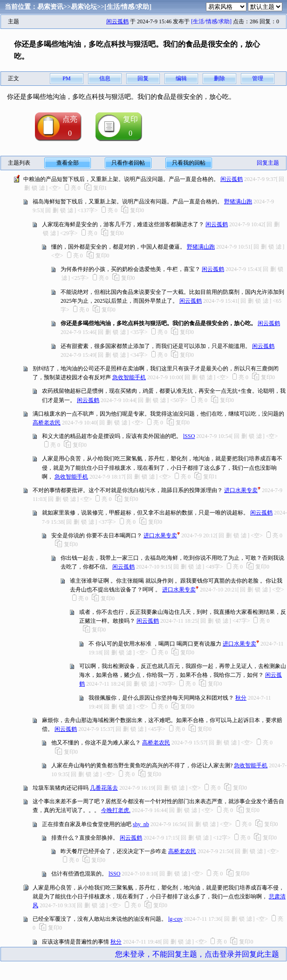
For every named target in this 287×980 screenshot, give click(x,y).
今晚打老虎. (116, 810)
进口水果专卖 (241, 490)
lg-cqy (175, 919)
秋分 (241, 698)
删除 (219, 78)
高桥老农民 (47, 423)
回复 (143, 78)
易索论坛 (84, 7)
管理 (258, 78)
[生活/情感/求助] (128, 7)
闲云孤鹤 (117, 21)
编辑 (181, 78)
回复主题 (268, 163)
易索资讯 (50, 7)
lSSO (189, 436)
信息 (105, 78)
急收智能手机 (129, 377)
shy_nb (141, 824)
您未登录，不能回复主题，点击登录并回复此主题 (197, 954)
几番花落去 (104, 788)
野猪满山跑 (238, 202)
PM (66, 78)
